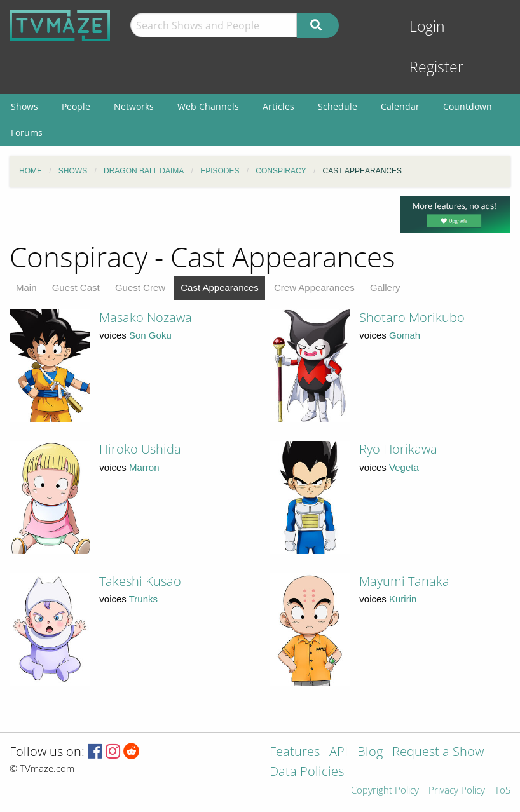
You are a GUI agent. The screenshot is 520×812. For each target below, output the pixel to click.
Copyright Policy (385, 791)
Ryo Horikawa (398, 449)
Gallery (385, 288)
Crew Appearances (314, 288)
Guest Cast (76, 288)
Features (295, 753)
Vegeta (404, 467)
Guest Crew (140, 288)
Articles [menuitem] (278, 106)
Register (436, 67)
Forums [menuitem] (27, 132)
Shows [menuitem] (24, 106)
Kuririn (403, 599)
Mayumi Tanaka (404, 581)
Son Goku (150, 335)
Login (427, 26)
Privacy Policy (457, 791)
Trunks (143, 599)
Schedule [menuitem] (338, 106)
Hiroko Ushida (140, 449)
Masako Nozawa (146, 317)
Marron (144, 467)
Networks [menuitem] (134, 106)
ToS (503, 791)
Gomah (405, 335)
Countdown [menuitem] (468, 106)
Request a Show (438, 753)
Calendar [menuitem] (400, 106)
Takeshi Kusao (140, 581)
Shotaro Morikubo (412, 317)
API (339, 753)
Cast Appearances (220, 288)
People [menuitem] (76, 106)
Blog (370, 753)
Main (26, 288)
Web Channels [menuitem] (208, 106)
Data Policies (307, 772)
